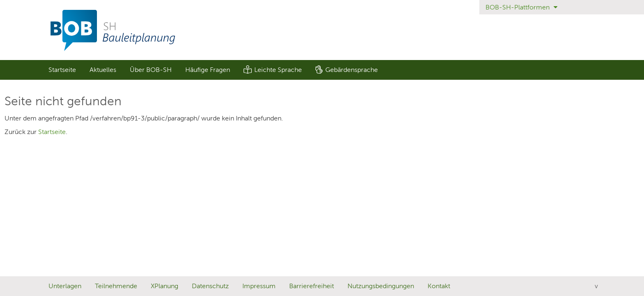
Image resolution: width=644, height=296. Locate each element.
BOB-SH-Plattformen (521, 7)
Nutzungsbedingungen (381, 286)
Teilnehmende (116, 286)
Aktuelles (103, 70)
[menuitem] (62, 70)
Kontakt (439, 286)
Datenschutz (210, 286)
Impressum (259, 286)
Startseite (62, 70)
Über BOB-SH (151, 70)
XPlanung (164, 286)
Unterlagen (65, 286)
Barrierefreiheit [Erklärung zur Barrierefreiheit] (312, 286)
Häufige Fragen (208, 70)
